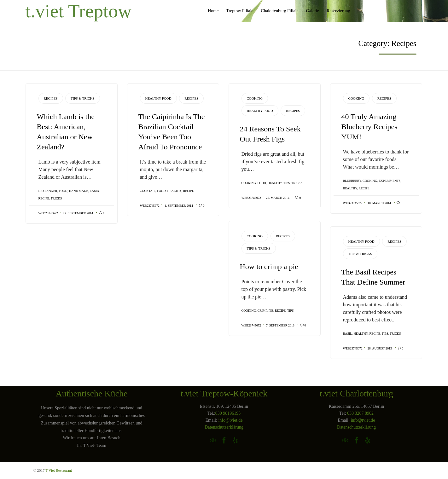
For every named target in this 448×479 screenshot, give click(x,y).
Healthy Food (158, 98)
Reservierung (338, 11)
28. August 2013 (380, 348)
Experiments (390, 181)
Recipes (51, 98)
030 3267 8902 (360, 413)
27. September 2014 (78, 213)
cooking (249, 183)
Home (213, 11)
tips (287, 183)
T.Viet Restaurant (59, 470)
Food (63, 191)
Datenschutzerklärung (224, 427)
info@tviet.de (230, 420)
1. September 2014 (179, 206)
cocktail (148, 191)
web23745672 (48, 213)
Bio (41, 191)
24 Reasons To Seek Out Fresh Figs (270, 134)
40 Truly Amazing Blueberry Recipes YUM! (369, 127)
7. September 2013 (280, 325)
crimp (262, 311)
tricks (56, 198)
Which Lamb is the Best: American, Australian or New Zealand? (66, 132)
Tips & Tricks (83, 98)
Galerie (313, 11)
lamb (94, 191)
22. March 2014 (278, 198)
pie (271, 311)
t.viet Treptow (79, 11)
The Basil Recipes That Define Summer (373, 277)
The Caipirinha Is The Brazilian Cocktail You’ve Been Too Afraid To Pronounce (172, 132)
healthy (175, 191)
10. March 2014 (379, 203)
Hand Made (79, 191)
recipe (44, 198)
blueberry (352, 181)
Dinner (51, 191)
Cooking (255, 98)
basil (348, 334)
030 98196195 (228, 413)
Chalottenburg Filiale (280, 11)
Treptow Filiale (240, 11)
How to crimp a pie (269, 267)
